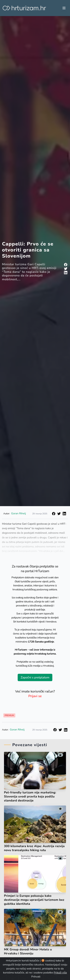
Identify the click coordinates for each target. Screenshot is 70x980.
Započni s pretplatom (35, 677)
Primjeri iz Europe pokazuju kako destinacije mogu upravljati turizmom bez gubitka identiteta (34, 900)
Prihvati (36, 977)
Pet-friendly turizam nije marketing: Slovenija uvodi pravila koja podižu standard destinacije (30, 796)
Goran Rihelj (17, 730)
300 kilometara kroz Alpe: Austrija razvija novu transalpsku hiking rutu (34, 848)
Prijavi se (35, 696)
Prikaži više (60, 973)
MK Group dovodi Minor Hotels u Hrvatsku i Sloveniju (28, 951)
